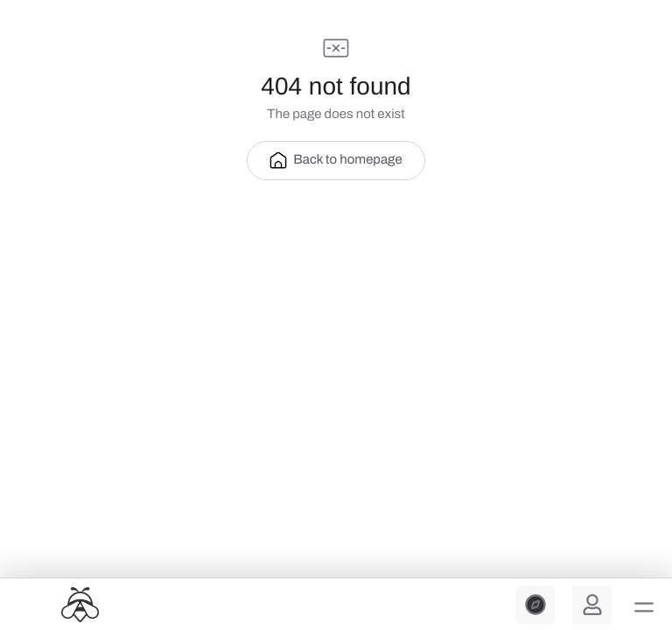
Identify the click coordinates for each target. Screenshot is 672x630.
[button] (644, 607)
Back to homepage (336, 160)
